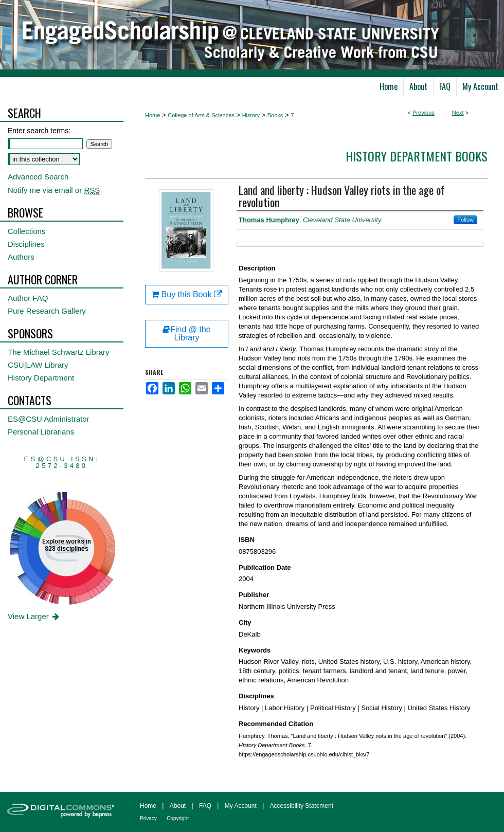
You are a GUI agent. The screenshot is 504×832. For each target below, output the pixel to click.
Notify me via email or (54, 190)
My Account (241, 806)
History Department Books (417, 156)
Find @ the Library (187, 333)
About (178, 806)
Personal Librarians (41, 432)
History (251, 115)
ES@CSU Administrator (49, 419)
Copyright (178, 818)
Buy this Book (187, 294)
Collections (26, 231)
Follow (465, 220)
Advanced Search (38, 177)
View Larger (34, 616)
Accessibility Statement (302, 806)
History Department (41, 378)
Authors (21, 257)
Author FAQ (28, 298)
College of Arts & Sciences (201, 115)
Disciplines (26, 244)
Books (275, 115)
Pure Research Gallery (47, 311)
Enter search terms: (39, 131)
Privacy (148, 818)
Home (152, 115)
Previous (424, 113)
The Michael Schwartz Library (59, 352)
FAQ (205, 806)
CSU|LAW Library (38, 365)
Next (458, 113)
